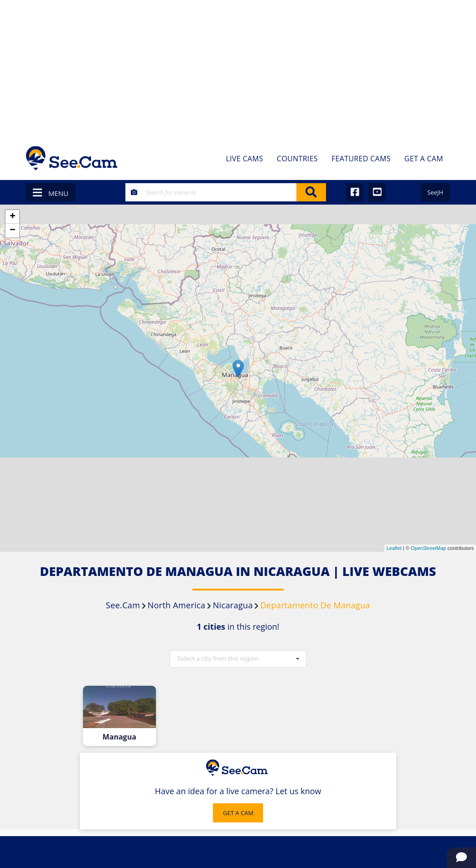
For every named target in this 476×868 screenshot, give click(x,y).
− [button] (13, 231)
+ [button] (13, 217)
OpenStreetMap (429, 548)
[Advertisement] (238, 68)
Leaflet (394, 548)
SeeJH (435, 192)
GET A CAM (238, 813)
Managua (119, 737)
